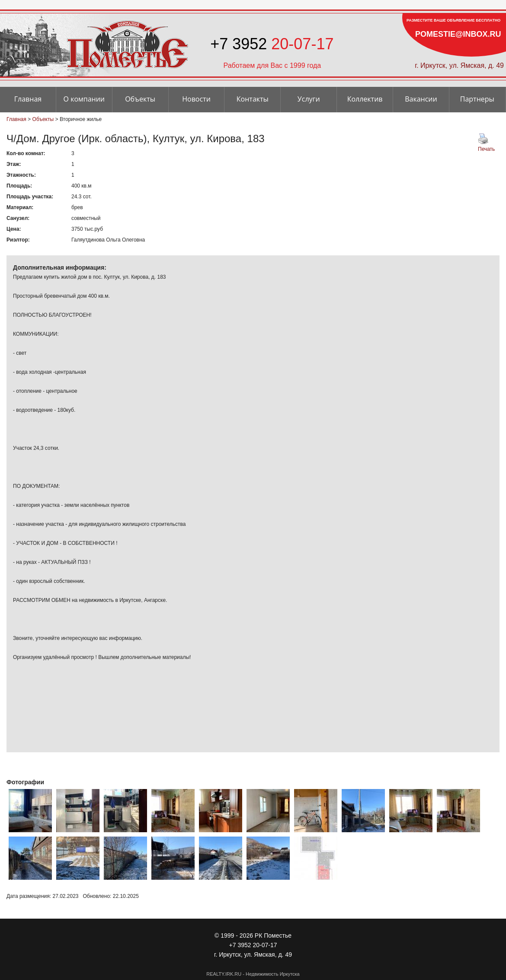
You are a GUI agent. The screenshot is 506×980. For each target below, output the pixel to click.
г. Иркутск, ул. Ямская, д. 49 (459, 65)
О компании (84, 99)
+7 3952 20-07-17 (253, 945)
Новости (196, 99)
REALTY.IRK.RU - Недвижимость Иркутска (253, 974)
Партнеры (477, 99)
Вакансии (421, 99)
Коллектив (365, 99)
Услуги (309, 99)
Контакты (253, 99)
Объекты (140, 99)
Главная (28, 99)
